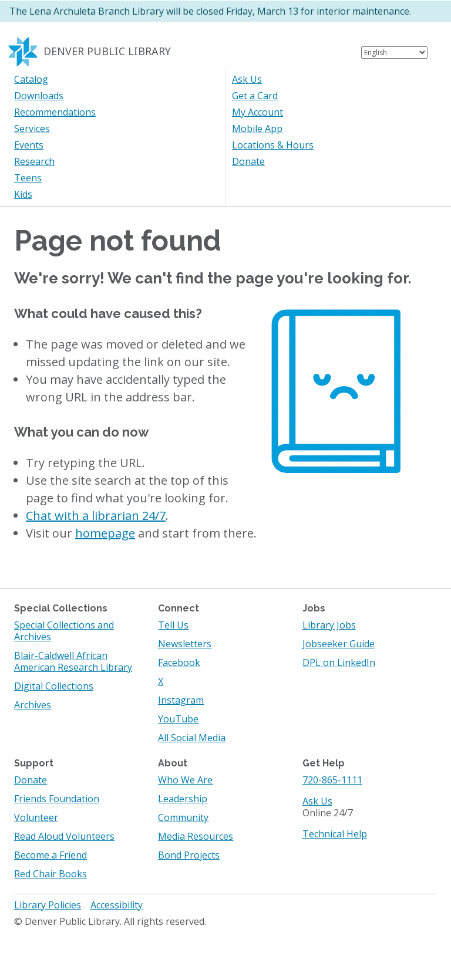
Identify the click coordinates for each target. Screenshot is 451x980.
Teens (28, 178)
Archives (33, 705)
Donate (248, 161)
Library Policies (48, 905)
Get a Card (255, 96)
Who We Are (185, 780)
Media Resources (196, 836)
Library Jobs (329, 625)
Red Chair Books (51, 874)
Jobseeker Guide (339, 644)
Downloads (39, 96)
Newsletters (185, 644)
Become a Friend (51, 855)
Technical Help (335, 834)
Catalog (31, 79)
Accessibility (117, 905)
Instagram (181, 700)
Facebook (179, 663)
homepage (105, 533)
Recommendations (55, 112)
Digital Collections (54, 686)
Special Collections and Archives (64, 631)
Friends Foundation (57, 799)
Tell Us (173, 625)
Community (183, 817)
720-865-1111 (332, 780)
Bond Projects (189, 855)
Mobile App (257, 129)
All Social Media (192, 738)
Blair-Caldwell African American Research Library (73, 661)
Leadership (183, 799)
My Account (258, 112)
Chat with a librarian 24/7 (96, 516)
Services (32, 129)
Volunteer (36, 817)
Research (34, 161)
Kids (23, 194)
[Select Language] (394, 53)
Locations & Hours (273, 145)
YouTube (178, 719)
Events (29, 145)
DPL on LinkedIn (339, 663)
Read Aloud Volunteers (64, 836)
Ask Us (247, 79)
